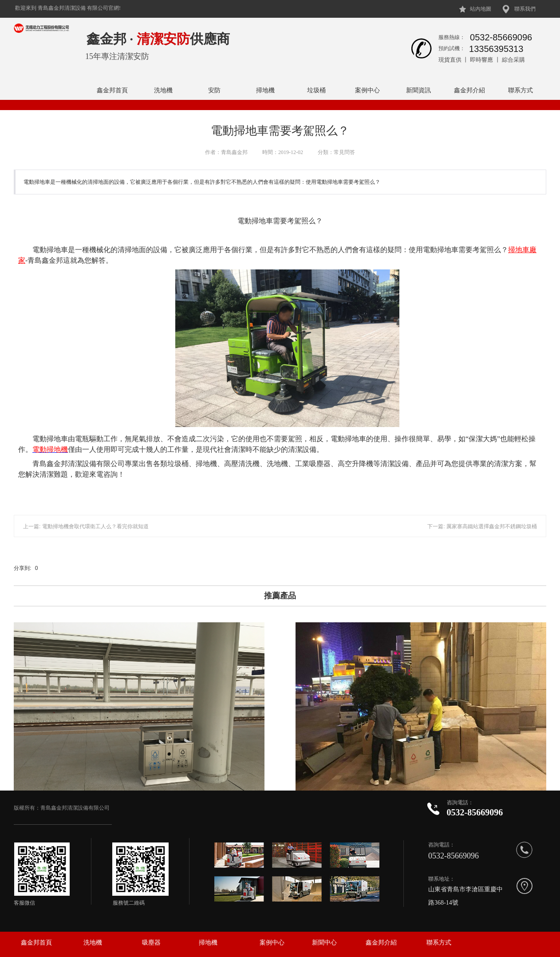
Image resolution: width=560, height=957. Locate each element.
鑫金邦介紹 (469, 90)
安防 (214, 90)
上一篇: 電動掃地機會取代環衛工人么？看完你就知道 (86, 526)
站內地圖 (481, 9)
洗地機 (163, 90)
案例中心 (367, 90)
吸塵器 (151, 943)
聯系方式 (521, 90)
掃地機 (265, 90)
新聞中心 (324, 943)
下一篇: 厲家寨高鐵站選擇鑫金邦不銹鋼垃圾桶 (482, 526)
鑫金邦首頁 (112, 90)
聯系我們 (525, 9)
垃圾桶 (316, 90)
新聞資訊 (418, 90)
